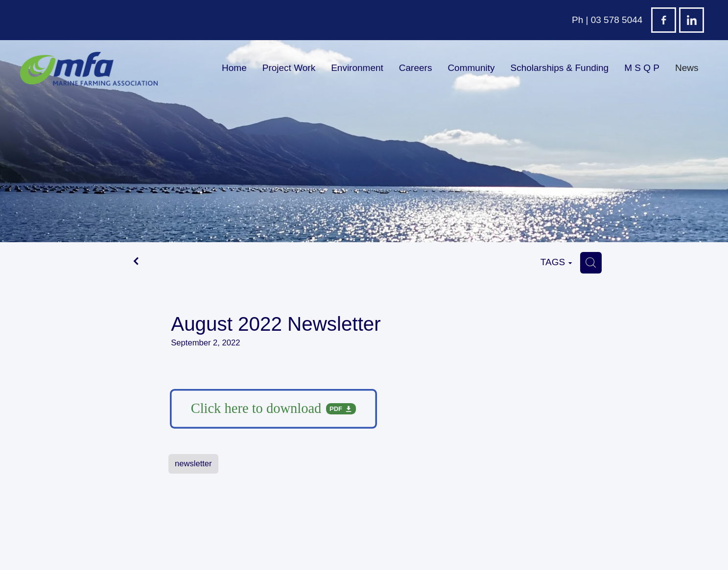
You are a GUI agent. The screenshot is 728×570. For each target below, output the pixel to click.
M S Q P (642, 68)
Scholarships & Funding (559, 68)
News (687, 68)
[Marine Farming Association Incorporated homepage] (89, 69)
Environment (357, 68)
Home (234, 68)
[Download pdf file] (273, 409)
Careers (416, 68)
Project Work (289, 68)
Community (471, 68)
